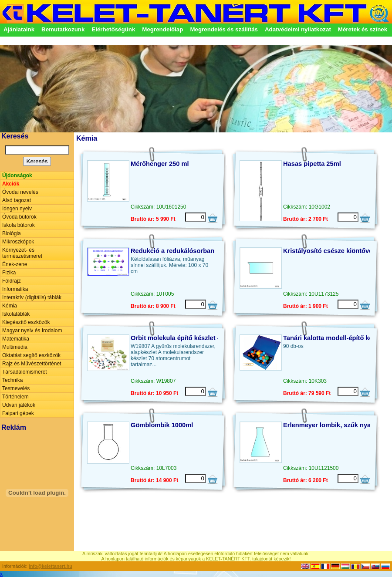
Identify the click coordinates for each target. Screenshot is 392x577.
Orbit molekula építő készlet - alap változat (195, 338)
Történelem (15, 397)
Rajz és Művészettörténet (32, 364)
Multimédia (15, 347)
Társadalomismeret (25, 372)
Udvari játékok (19, 405)
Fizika (9, 273)
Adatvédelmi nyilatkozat (298, 29)
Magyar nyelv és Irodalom (32, 331)
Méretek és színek (363, 29)
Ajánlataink (19, 29)
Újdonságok (17, 175)
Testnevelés (16, 388)
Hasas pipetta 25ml (312, 164)
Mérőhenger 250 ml (160, 164)
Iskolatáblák (16, 314)
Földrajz (12, 281)
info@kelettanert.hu (51, 566)
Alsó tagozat (17, 200)
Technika (12, 380)
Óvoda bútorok (19, 217)
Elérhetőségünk (113, 29)
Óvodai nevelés (20, 192)
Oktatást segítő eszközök (31, 355)
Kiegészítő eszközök (26, 322)
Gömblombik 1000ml (162, 425)
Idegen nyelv (17, 209)
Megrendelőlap (162, 29)
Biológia (12, 233)
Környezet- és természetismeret (22, 253)
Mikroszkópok (18, 242)
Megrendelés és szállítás (224, 29)
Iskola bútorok (19, 225)
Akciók (11, 184)
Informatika (15, 289)
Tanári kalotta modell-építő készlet (335, 338)
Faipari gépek (18, 413)
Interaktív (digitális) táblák (32, 297)
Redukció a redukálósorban (172, 251)
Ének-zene (15, 264)
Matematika (16, 339)
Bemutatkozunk (63, 29)
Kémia (10, 306)
